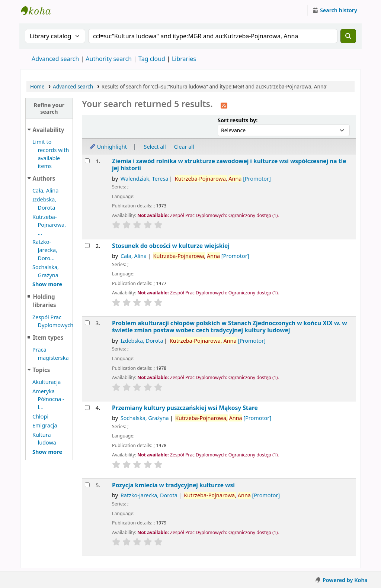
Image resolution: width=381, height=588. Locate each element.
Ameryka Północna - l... (48, 399)
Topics (41, 370)
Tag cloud (152, 59)
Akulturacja (47, 382)
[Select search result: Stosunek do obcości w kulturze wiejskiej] (87, 245)
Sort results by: (238, 120)
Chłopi (40, 416)
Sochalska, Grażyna (145, 418)
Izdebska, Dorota (142, 341)
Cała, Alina (45, 190)
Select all (155, 147)
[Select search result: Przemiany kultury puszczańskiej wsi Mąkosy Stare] (87, 408)
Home (37, 86)
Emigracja (45, 425)
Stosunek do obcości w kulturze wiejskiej (171, 246)
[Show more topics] (47, 452)
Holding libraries (44, 301)
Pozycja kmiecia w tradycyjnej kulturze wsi (173, 485)
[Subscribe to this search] (224, 105)
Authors (44, 178)
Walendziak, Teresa (144, 179)
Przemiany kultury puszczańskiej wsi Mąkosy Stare (185, 408)
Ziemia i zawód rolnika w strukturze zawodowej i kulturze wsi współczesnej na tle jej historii (229, 165)
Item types (48, 337)
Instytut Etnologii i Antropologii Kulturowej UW (39, 10)
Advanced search (55, 59)
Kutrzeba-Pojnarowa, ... (49, 225)
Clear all (184, 147)
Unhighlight (108, 147)
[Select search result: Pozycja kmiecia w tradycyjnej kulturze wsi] (87, 485)
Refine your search (49, 108)
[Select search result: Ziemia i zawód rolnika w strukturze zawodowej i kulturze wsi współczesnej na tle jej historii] (87, 161)
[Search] (348, 36)
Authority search (109, 59)
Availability (49, 130)
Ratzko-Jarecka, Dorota (149, 495)
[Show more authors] (47, 284)
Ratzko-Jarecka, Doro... (45, 250)
